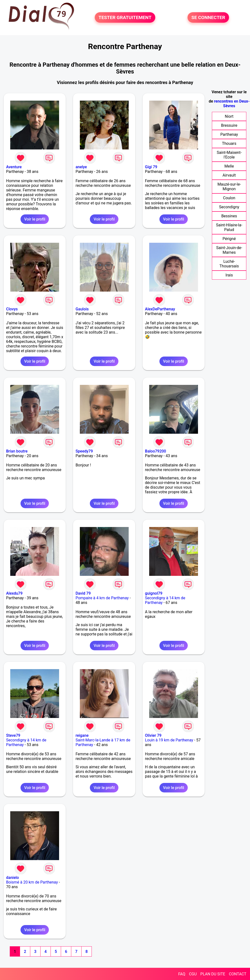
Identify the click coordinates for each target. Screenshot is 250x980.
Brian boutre (17, 451)
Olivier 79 (153, 735)
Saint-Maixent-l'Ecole (229, 155)
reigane (82, 735)
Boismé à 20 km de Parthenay (32, 882)
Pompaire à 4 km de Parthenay (102, 598)
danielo (12, 878)
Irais (229, 275)
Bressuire (229, 125)
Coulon (229, 198)
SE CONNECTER (208, 17)
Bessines (229, 216)
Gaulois (82, 309)
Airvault (229, 175)
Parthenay (229, 134)
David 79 (83, 593)
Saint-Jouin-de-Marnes (229, 250)
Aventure (14, 167)
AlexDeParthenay (160, 309)
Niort (229, 116)
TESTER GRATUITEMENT (125, 17)
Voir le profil (35, 219)
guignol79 (154, 593)
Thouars (229, 143)
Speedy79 (84, 451)
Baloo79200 (156, 451)
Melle (229, 166)
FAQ (182, 974)
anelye (81, 167)
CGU (193, 974)
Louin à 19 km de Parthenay (169, 740)
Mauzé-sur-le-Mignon (229, 187)
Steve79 (13, 735)
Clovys (12, 309)
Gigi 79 (151, 167)
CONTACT (238, 974)
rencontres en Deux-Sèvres (232, 104)
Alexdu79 (14, 593)
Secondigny (229, 207)
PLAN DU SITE (213, 974)
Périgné (229, 239)
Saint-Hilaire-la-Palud (229, 227)
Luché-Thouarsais (229, 264)
